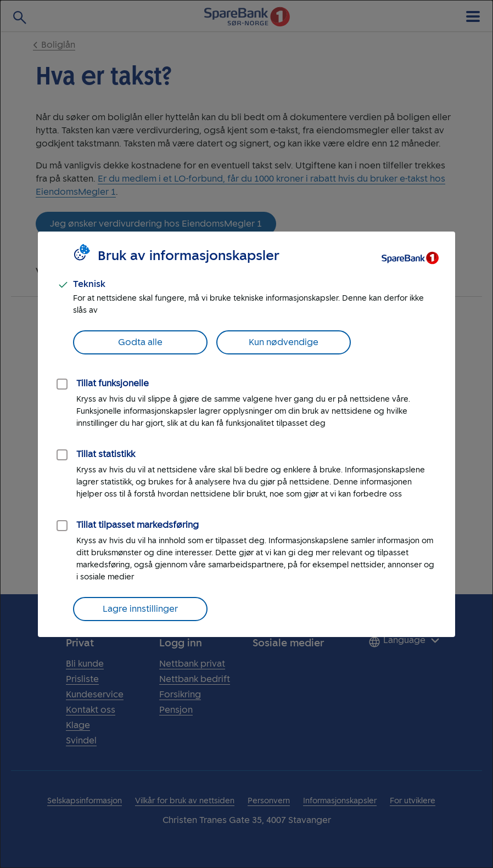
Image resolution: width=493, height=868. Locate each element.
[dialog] (246, 434)
